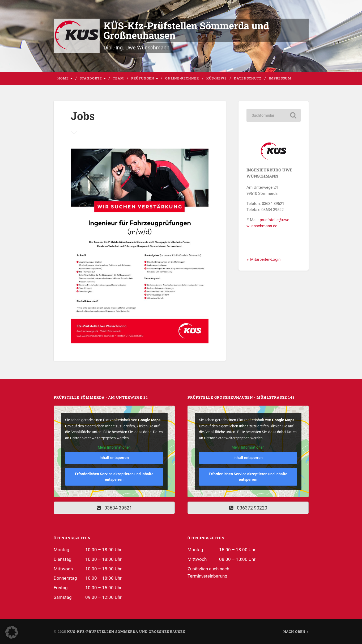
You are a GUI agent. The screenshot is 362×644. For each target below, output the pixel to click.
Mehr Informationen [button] (114, 447)
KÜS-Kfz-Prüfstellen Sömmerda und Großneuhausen (186, 30)
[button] (12, 632)
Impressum (280, 78)
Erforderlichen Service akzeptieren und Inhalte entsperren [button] (114, 477)
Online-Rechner (182, 78)
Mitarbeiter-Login (265, 259)
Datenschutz (248, 78)
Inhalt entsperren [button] (114, 458)
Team (118, 78)
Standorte (91, 78)
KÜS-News (216, 78)
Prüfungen (143, 78)
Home (63, 78)
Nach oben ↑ (296, 632)
